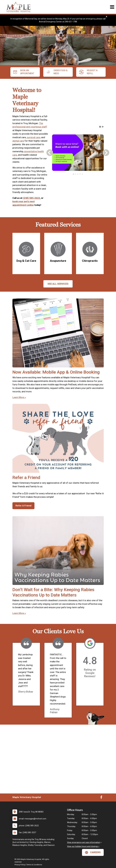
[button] (100, 127)
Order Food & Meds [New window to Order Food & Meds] (57, 72)
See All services (58, 284)
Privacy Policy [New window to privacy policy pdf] (20, 865)
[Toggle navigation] (112, 7)
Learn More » (19, 397)
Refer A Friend (23, 506)
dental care (18, 141)
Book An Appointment (24, 72)
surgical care (34, 137)
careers (93, 852)
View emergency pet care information (84, 842)
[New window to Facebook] (101, 798)
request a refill (88, 72)
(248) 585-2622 (31, 198)
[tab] (73, 174)
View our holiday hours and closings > (83, 846)
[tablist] (78, 174)
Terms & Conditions (34, 865)
